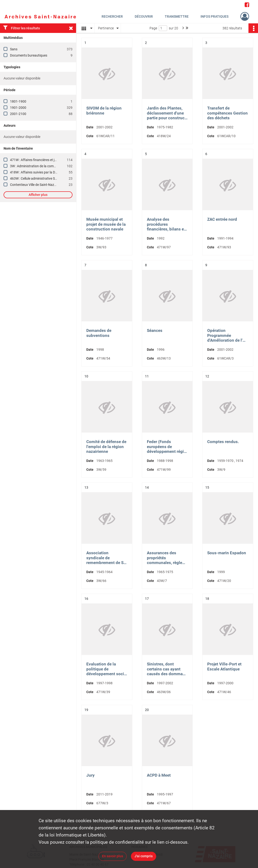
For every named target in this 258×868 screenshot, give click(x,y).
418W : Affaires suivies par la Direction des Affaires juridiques (55, 172)
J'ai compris (144, 856)
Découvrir (144, 16)
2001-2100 (18, 114)
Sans (14, 49)
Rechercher (112, 16)
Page (153, 28)
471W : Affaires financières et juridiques (39, 160)
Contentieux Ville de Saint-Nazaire (35, 185)
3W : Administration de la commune (36, 166)
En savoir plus (113, 856)
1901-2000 (18, 108)
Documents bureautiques (29, 55)
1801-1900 (18, 101)
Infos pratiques (214, 16)
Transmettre (177, 16)
